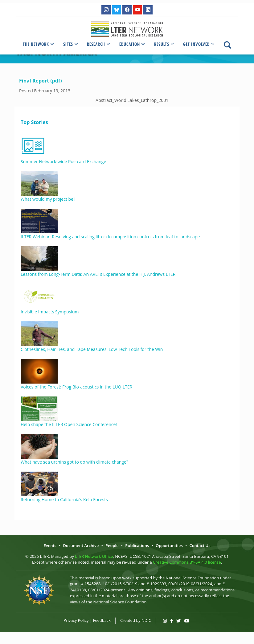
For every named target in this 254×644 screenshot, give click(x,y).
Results (164, 44)
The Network (39, 44)
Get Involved (199, 44)
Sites (71, 44)
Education (132, 44)
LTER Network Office (94, 556)
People (112, 545)
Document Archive (81, 545)
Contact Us (200, 545)
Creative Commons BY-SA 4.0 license (187, 562)
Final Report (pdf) (41, 81)
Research (99, 44)
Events (50, 545)
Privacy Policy (76, 620)
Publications (137, 545)
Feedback (102, 620)
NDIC (146, 620)
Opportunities (169, 545)
